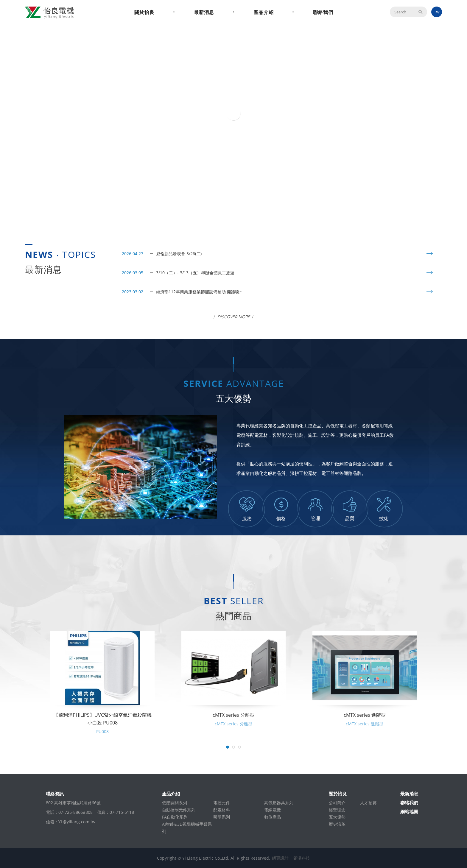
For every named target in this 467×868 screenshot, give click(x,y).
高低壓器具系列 (279, 803)
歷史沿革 (337, 824)
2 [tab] (236, 217)
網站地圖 (409, 811)
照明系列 (222, 817)
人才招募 (368, 803)
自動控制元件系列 (179, 810)
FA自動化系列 (175, 817)
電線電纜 (273, 810)
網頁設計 (280, 858)
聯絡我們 (323, 12)
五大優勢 (337, 817)
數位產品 (273, 817)
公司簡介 (337, 803)
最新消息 (204, 12)
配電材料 (222, 810)
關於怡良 (144, 12)
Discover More (234, 317)
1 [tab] (231, 217)
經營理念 (337, 810)
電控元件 (222, 803)
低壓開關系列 (175, 803)
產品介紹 (264, 12)
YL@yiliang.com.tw (77, 822)
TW (437, 12)
